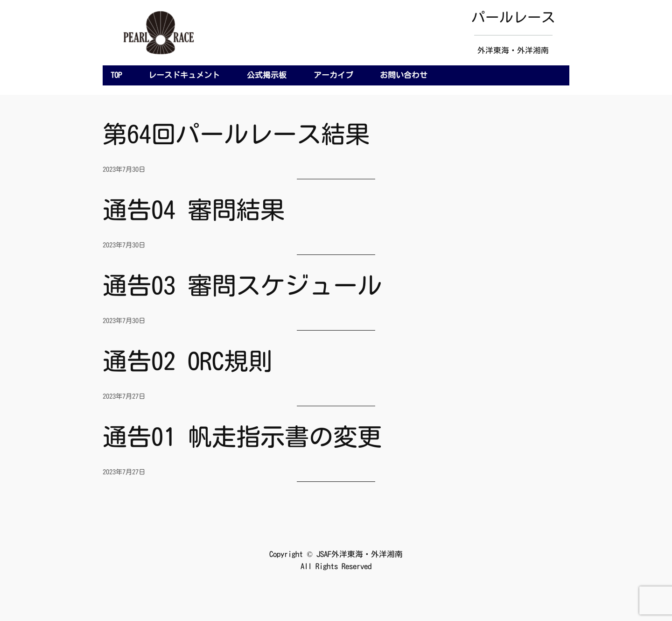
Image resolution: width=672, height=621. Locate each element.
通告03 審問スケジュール (242, 285)
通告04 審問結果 (194, 210)
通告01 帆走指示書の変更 (242, 437)
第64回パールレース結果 (236, 134)
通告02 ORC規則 (188, 361)
